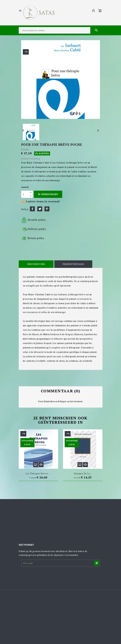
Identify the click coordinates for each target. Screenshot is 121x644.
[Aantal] (25, 194)
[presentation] (46, 575)
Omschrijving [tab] (36, 264)
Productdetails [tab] (73, 264)
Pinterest (47, 209)
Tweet (40, 209)
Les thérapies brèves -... (38, 473)
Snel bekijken (41, 465)
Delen (32, 209)
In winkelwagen (48, 194)
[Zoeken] (61, 30)
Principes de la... (83, 473)
